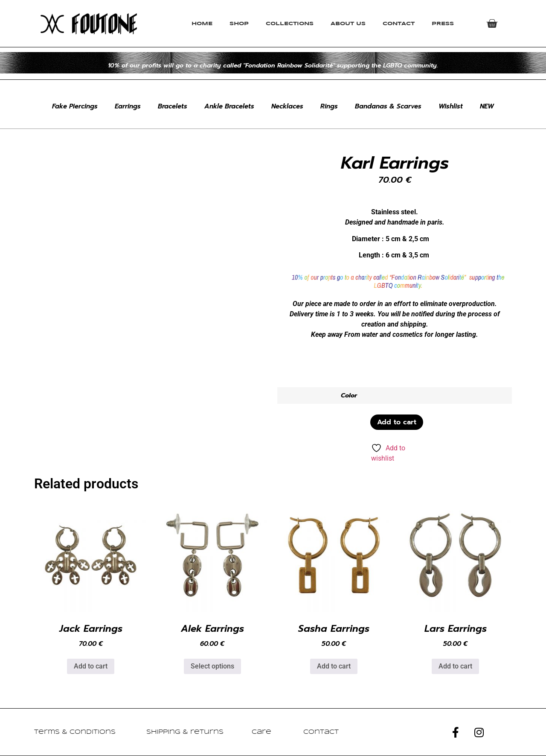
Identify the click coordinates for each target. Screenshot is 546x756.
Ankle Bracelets (229, 106)
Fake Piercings (75, 106)
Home (202, 24)
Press (443, 24)
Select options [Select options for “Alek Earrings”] (212, 666)
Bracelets (173, 106)
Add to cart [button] (91, 666)
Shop (239, 24)
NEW (487, 106)
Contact (399, 24)
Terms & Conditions (75, 732)
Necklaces (287, 106)
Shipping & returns (185, 732)
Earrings (128, 106)
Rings (329, 106)
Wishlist (451, 106)
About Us (348, 24)
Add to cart (397, 422)
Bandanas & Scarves (388, 106)
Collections (290, 24)
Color (349, 395)
